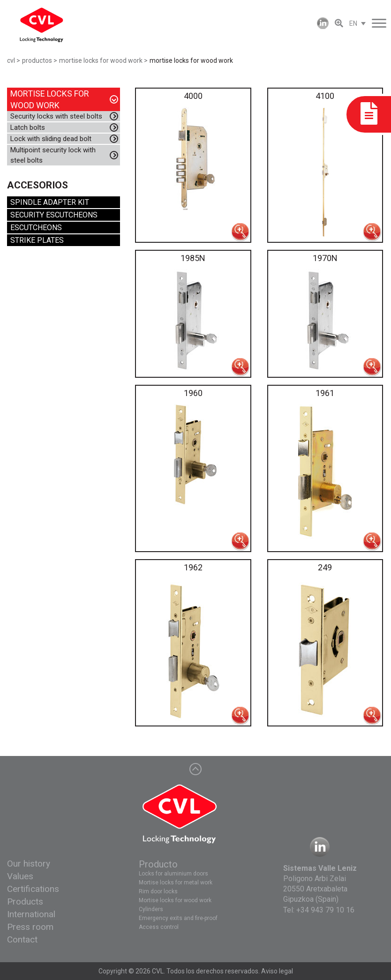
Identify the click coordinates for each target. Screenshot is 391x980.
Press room (30, 927)
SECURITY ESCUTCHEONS (54, 215)
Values (20, 876)
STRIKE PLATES (37, 240)
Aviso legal (277, 971)
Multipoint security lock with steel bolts (53, 155)
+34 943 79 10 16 (325, 910)
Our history (29, 864)
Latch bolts (28, 127)
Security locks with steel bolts (56, 116)
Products (25, 901)
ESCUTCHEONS (36, 228)
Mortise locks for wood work (175, 900)
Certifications (33, 889)
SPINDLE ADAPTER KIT (50, 202)
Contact (22, 939)
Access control (159, 927)
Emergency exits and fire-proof (178, 918)
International (31, 914)
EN (353, 23)
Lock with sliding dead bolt (51, 139)
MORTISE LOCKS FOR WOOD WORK (50, 99)
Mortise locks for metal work (176, 883)
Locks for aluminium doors (173, 874)
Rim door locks (158, 891)
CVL (158, 971)
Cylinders (151, 909)
